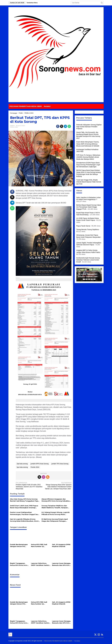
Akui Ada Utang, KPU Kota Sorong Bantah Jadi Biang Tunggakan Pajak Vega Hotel (25, 500)
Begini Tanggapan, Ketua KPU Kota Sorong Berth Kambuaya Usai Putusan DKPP (20, 564)
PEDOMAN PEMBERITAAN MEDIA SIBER (58, 641)
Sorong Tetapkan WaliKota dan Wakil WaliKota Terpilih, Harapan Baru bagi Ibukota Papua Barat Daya (56, 507)
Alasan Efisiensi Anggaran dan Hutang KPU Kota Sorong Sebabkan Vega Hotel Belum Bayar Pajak (56, 500)
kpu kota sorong (22, 467)
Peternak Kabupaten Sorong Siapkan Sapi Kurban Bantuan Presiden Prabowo (89, 127)
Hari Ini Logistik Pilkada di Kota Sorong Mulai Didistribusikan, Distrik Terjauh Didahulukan (25, 520)
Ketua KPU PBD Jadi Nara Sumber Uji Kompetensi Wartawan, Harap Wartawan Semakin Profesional (41, 545)
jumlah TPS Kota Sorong (60, 464)
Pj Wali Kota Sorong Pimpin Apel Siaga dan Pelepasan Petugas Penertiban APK (55, 520)
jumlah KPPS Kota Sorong (40, 464)
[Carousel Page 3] (89, 279)
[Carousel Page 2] (87, 279)
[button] (102, 3)
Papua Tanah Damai (83, 226)
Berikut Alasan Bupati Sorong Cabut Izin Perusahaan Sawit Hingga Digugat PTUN (89, 207)
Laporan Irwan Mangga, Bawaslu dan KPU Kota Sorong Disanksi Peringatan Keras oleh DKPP (61, 564)
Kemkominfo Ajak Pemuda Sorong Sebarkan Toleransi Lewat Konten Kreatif (88, 260)
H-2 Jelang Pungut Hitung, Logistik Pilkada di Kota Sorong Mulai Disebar (56, 513)
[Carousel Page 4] (92, 279)
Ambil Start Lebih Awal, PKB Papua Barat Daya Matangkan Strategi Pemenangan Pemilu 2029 (24, 507)
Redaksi (77, 641)
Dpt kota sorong (22, 464)
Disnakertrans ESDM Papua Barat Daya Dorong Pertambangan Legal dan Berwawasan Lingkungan (88, 165)
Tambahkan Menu (32, 3)
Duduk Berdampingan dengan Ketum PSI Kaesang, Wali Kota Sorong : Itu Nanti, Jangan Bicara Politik (19, 545)
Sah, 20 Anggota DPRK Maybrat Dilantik (61, 545)
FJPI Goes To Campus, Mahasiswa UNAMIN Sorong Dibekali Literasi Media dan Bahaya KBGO (88, 157)
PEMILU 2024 (14, 127)
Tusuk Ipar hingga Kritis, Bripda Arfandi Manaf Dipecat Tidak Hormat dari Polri (89, 182)
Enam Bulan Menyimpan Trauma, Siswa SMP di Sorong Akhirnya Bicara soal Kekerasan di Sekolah (88, 144)
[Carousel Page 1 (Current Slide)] (84, 279)
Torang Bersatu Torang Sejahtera (88, 229)
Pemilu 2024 (35, 467)
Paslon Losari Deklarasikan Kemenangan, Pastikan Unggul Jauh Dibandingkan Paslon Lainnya (24, 513)
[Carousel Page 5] (94, 279)
